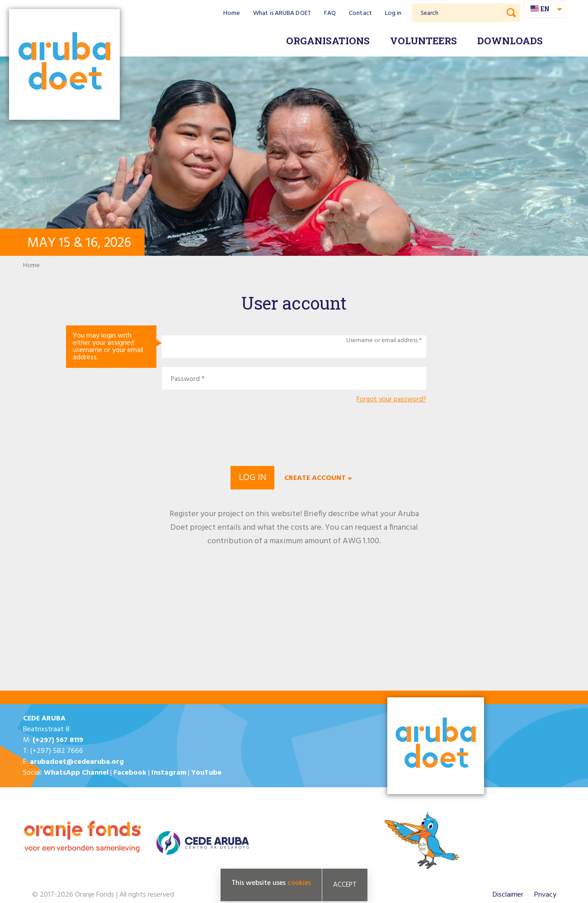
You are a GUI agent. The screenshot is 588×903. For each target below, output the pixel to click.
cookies (299, 883)
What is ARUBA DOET (282, 13)
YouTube (206, 773)
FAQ (330, 13)
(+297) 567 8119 (58, 740)
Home (232, 13)
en (545, 9)
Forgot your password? (391, 400)
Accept (345, 885)
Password (185, 379)
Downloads (510, 41)
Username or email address (382, 341)
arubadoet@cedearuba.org (77, 762)
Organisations (328, 41)
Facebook (130, 773)
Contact (360, 13)
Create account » (318, 478)
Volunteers (423, 41)
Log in (393, 13)
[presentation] (294, 433)
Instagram (169, 773)
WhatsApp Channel (76, 773)
